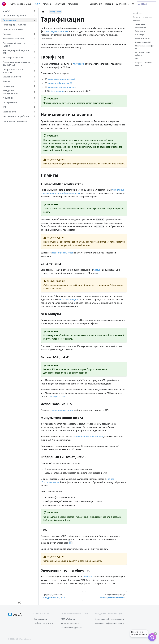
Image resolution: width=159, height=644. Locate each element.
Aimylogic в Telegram (70, 623)
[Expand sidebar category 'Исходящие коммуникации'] (35, 92)
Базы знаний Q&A (69, 300)
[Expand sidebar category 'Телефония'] (35, 86)
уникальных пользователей (61, 79)
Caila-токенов (57, 91)
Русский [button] (122, 4)
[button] (19, 15)
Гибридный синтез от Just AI (57, 520)
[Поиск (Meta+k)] (147, 4)
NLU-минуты (140, 35)
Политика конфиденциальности (110, 623)
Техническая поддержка (71, 628)
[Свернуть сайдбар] (19, 603)
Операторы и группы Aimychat (144, 64)
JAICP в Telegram (68, 619)
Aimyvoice (73, 4)
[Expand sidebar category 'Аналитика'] (35, 98)
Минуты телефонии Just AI (145, 47)
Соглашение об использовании (109, 619)
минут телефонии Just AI (60, 83)
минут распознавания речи (61, 87)
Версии (109, 4)
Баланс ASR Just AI (142, 38)
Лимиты (136, 21)
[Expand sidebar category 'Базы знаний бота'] (35, 77)
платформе (78, 64)
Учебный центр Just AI (43, 623)
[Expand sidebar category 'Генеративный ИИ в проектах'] (35, 71)
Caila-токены (140, 31)
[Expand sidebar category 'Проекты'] (35, 34)
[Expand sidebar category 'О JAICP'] (35, 11)
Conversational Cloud (21, 4)
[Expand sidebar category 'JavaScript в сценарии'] (35, 58)
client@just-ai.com (57, 396)
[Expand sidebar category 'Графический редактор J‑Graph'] (35, 45)
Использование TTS (143, 42)
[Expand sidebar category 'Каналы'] (35, 81)
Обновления (96, 4)
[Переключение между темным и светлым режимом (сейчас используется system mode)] (133, 4)
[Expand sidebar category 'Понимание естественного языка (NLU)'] (35, 64)
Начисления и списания (143, 17)
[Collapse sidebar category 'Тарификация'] (35, 20)
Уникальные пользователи (141, 26)
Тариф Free (137, 13)
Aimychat (60, 4)
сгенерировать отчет (63, 253)
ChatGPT (97, 270)
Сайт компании (40, 619)
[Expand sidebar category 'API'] (35, 107)
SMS (137, 59)
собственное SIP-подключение (88, 437)
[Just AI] (15, 614)
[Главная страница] (43, 12)
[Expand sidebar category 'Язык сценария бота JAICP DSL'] (35, 52)
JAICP (37, 4)
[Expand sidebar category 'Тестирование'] (35, 102)
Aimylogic (48, 4)
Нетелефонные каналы (68, 193)
